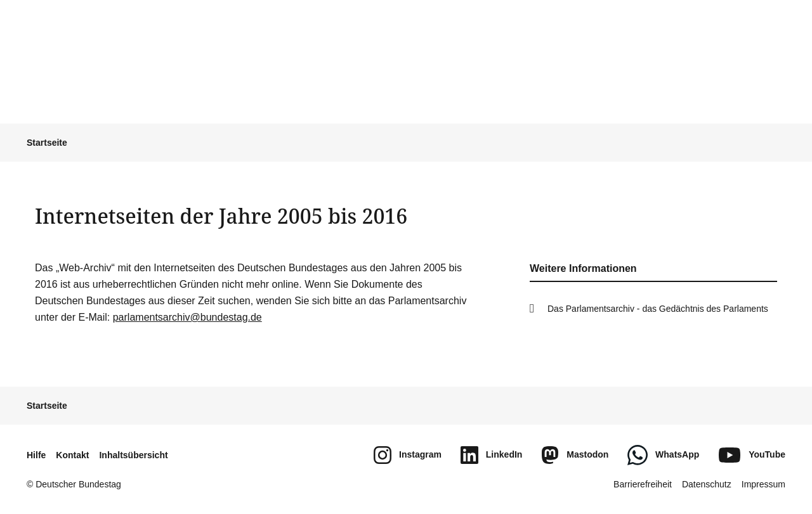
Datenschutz (707, 484)
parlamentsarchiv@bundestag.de (187, 317)
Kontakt (72, 455)
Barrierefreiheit (643, 484)
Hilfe (36, 455)
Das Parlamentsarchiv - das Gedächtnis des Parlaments (658, 309)
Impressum (763, 484)
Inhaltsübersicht (133, 455)
